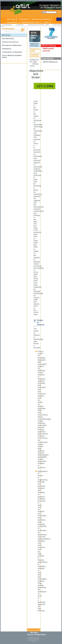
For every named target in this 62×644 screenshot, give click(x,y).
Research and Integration (41, 19)
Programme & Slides (36, 50)
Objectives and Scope (34, 45)
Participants (23, 19)
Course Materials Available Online (12, 56)
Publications (7, 49)
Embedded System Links (30, 22)
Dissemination (12, 22)
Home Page (11, 19)
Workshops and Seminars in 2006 (39, 25)
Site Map (34, 632)
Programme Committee (35, 55)
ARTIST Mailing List (50, 62)
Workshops (20, 25)
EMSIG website (48, 49)
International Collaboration (12, 45)
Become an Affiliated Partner (40, 630)
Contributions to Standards (12, 52)
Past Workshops (8, 39)
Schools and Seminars (10, 42)
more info (46, 51)
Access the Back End (36, 635)
